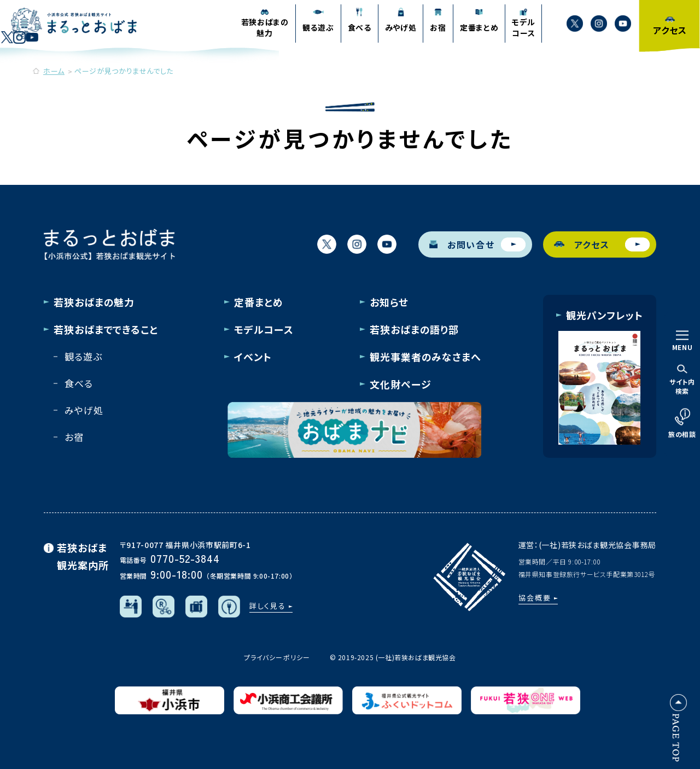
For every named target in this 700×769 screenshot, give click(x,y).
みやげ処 (84, 410)
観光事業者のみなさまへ (425, 357)
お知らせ (389, 302)
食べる (79, 383)
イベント (253, 357)
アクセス (602, 244)
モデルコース (264, 329)
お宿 (74, 437)
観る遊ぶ (83, 356)
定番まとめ (259, 302)
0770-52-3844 (185, 558)
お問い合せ (477, 244)
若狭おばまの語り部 (414, 329)
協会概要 (535, 598)
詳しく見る (268, 606)
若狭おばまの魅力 (94, 302)
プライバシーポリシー (277, 657)
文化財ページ (400, 384)
